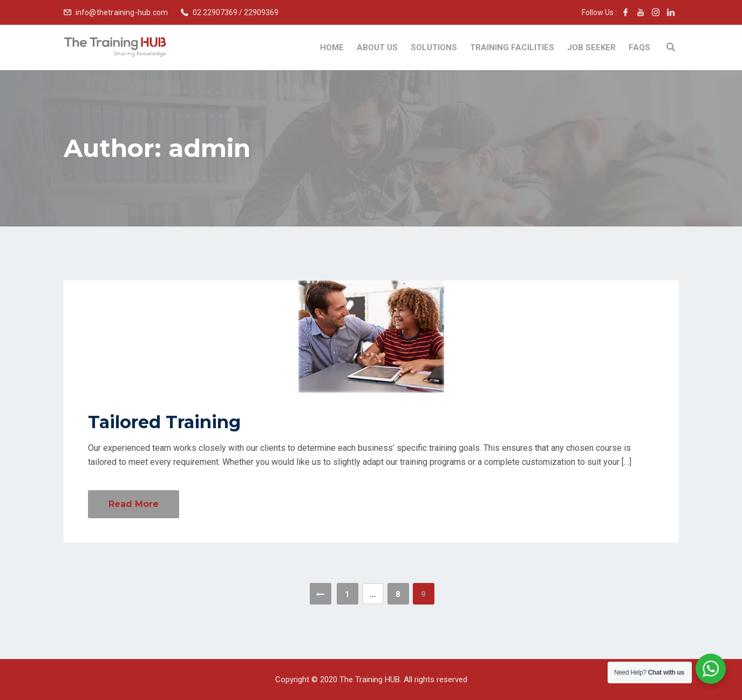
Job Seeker (591, 47)
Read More (134, 504)
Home (332, 47)
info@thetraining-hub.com (122, 12)
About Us (377, 47)
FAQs (639, 47)
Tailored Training (164, 422)
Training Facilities (512, 47)
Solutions (434, 47)
